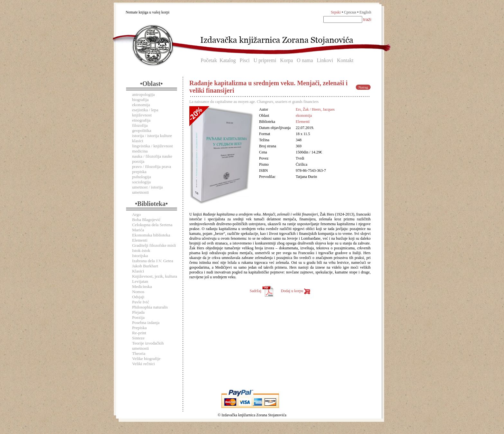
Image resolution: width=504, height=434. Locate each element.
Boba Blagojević (146, 220)
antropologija (143, 94)
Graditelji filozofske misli (154, 245)
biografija (140, 100)
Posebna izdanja (146, 323)
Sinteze (138, 338)
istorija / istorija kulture (152, 136)
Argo (136, 214)
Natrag (363, 87)
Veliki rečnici (144, 364)
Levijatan (140, 281)
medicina (140, 151)
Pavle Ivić (141, 302)
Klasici (138, 271)
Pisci (245, 60)
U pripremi (265, 60)
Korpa (286, 60)
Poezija (138, 317)
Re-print (139, 333)
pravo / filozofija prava (152, 166)
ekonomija (141, 105)
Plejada (138, 312)
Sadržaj (261, 291)
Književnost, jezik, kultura (155, 276)
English (365, 12)
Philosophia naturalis (150, 307)
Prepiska (139, 328)
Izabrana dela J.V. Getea (153, 261)
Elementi (140, 240)
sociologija (141, 182)
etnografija (141, 120)
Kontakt (345, 60)
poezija (138, 161)
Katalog (228, 60)
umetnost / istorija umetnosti (147, 190)
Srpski (336, 12)
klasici (138, 141)
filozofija (140, 125)
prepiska (139, 172)
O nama (305, 60)
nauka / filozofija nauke (152, 156)
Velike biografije (146, 359)
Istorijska (140, 256)
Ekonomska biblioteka (151, 235)
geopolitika (142, 130)
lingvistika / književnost (153, 146)
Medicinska (142, 286)
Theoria (139, 353)
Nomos (138, 292)
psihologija (142, 177)
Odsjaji (138, 297)
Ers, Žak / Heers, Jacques (315, 109)
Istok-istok (141, 250)
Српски (350, 12)
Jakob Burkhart (145, 266)
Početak (209, 60)
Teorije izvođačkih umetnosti (148, 346)
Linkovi (325, 60)
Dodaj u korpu (296, 291)
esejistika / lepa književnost (145, 112)
